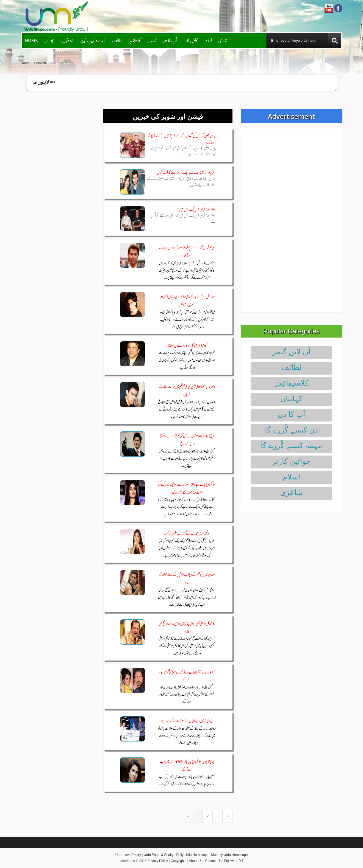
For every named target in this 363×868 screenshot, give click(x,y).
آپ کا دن (170, 40)
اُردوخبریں (67, 40)
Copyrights (178, 861)
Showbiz (40, 63)
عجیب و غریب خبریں (93, 40)
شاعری (223, 40)
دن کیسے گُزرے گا (292, 430)
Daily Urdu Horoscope (192, 855)
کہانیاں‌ (152, 40)
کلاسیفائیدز (135, 40)
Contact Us (213, 861)
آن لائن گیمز (291, 352)
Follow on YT (234, 861)
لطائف (117, 40)
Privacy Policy (158, 861)
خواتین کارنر (191, 40)
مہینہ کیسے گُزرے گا (292, 446)
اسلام (208, 40)
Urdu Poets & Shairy (159, 855)
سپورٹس (49, 40)
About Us (196, 861)
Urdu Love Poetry (128, 855)
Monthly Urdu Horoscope (230, 855)
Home (31, 40)
